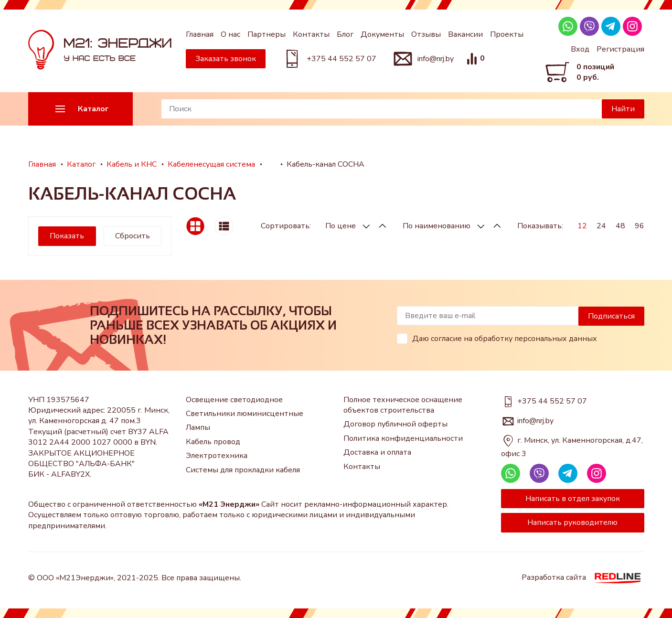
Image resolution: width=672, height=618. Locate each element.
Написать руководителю (572, 522)
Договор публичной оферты (395, 424)
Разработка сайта (583, 578)
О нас (230, 34)
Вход (580, 49)
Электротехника (217, 456)
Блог (345, 34)
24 (601, 226)
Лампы (198, 427)
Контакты (311, 34)
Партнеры (267, 34)
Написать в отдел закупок (573, 499)
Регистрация (620, 49)
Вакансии (465, 34)
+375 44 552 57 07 (341, 59)
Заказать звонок (226, 59)
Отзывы (426, 34)
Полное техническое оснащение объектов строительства (403, 405)
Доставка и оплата (377, 452)
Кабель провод (213, 442)
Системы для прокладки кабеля (243, 470)
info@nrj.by (436, 59)
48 (620, 226)
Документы (382, 34)
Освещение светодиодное (234, 400)
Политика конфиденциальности (403, 438)
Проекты (507, 34)
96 (640, 226)
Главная (200, 34)
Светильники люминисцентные (245, 414)
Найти (623, 109)
